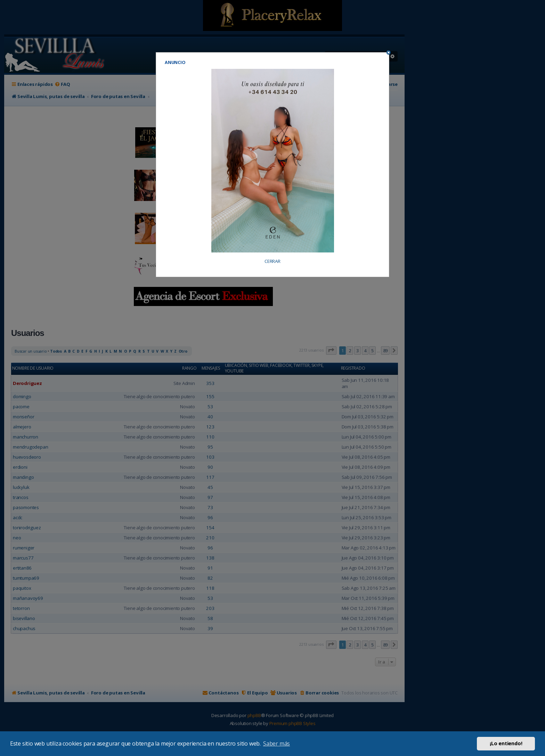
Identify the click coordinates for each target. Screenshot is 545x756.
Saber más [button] (276, 743)
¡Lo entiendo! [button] (506, 743)
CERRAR (272, 261)
